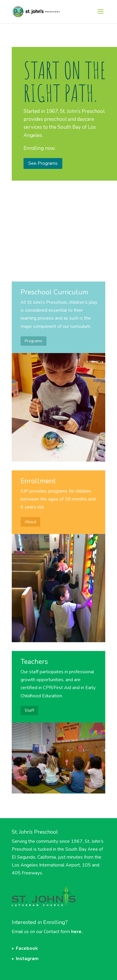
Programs (34, 341)
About (30, 522)
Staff (29, 710)
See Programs (43, 163)
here (76, 932)
